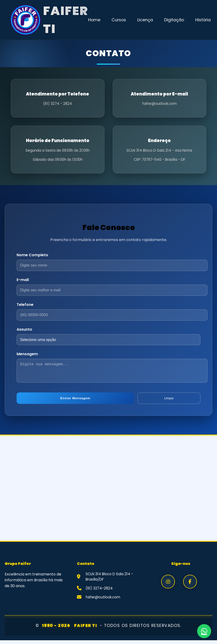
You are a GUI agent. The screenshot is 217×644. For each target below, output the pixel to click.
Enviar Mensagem (75, 402)
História (203, 20)
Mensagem (27, 354)
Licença (145, 20)
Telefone (25, 305)
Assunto (24, 329)
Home (94, 20)
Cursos (119, 20)
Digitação (174, 20)
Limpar (169, 402)
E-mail (23, 280)
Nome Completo (32, 255)
